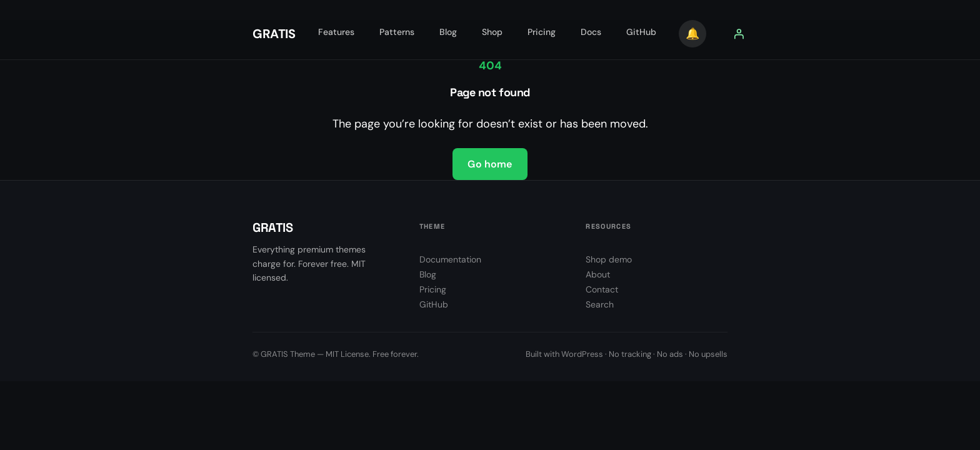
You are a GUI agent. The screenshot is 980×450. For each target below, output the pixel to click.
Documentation (450, 259)
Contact (602, 289)
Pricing (433, 289)
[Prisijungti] (739, 34)
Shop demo (609, 259)
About (598, 274)
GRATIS (274, 34)
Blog (428, 274)
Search (600, 304)
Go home (490, 164)
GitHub (434, 304)
